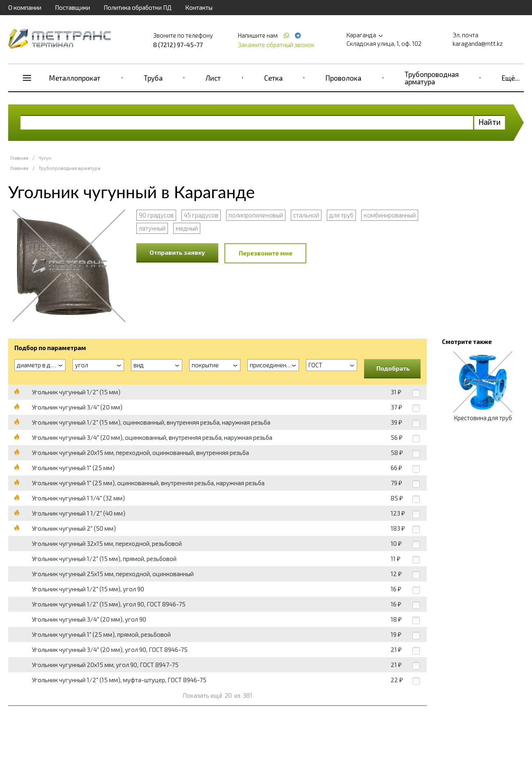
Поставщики (72, 7)
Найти (490, 122)
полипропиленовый (256, 215)
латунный (152, 228)
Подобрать (393, 368)
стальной (306, 215)
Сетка (273, 78)
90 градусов (156, 215)
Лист (213, 78)
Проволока (343, 78)
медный (187, 228)
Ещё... (511, 78)
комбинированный (390, 215)
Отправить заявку (177, 252)
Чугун (45, 158)
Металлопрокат (75, 78)
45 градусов (201, 215)
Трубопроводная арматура (432, 78)
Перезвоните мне (266, 253)
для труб (341, 215)
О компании (25, 7)
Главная (19, 158)
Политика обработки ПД (138, 7)
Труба (153, 78)
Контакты (199, 7)
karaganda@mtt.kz (478, 43)
